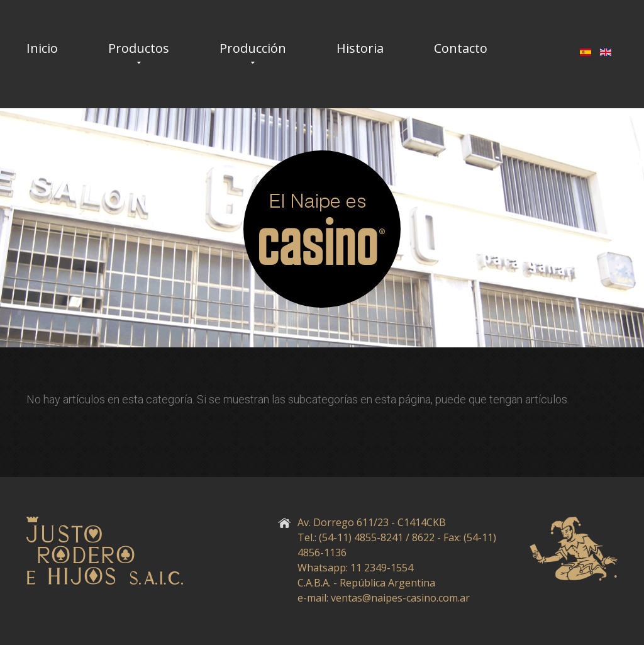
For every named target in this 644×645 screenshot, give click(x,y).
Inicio (42, 48)
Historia (360, 48)
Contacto (461, 48)
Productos (139, 48)
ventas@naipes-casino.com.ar (400, 598)
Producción (253, 48)
